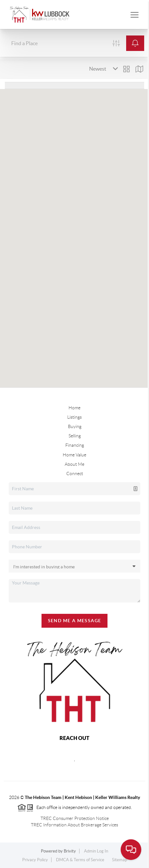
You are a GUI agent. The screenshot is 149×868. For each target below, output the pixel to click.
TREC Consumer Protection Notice (75, 818)
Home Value (74, 455)
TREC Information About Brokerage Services (74, 825)
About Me (74, 464)
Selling (75, 436)
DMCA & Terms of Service (80, 860)
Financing (75, 445)
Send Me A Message (75, 621)
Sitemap (120, 860)
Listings (74, 417)
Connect (75, 474)
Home (74, 408)
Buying (75, 426)
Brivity (70, 851)
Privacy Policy (35, 860)
